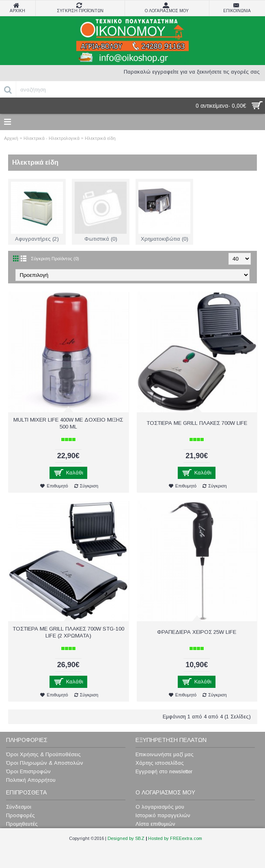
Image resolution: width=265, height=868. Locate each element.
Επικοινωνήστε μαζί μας (165, 754)
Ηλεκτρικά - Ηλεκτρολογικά (52, 138)
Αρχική (11, 138)
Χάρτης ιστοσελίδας (160, 763)
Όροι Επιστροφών (28, 771)
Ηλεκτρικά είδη (100, 138)
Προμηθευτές (22, 824)
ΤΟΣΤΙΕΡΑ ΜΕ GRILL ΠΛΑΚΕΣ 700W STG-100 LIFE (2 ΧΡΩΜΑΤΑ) (68, 632)
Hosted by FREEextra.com (175, 838)
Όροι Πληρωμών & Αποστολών (45, 763)
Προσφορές (20, 815)
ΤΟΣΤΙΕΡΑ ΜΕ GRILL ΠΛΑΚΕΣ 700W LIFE (197, 423)
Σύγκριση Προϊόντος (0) (55, 259)
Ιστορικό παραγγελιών (163, 815)
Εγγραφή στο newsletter (164, 771)
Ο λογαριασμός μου (160, 807)
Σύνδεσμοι (19, 807)
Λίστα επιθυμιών (155, 824)
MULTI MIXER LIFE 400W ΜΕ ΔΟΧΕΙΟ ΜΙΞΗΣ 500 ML (68, 423)
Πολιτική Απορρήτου (31, 780)
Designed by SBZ (126, 838)
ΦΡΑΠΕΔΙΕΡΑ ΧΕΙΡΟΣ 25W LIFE (197, 632)
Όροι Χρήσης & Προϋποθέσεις (43, 754)
